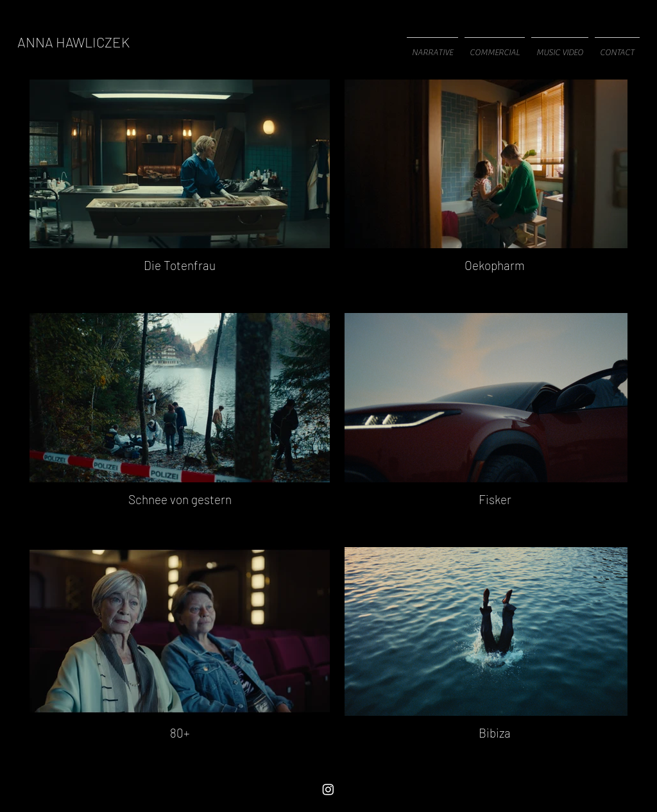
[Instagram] (328, 789)
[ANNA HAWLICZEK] (73, 42)
